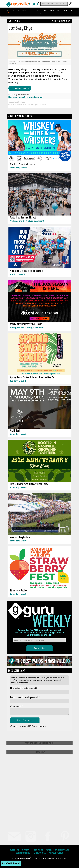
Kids (70, 10)
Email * (25, 697)
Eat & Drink (44, 10)
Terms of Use (39, 853)
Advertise (14, 850)
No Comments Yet (17, 97)
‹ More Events (14, 21)
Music (52, 10)
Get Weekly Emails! (11, 863)
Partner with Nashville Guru (39, 743)
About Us (38, 850)
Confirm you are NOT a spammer (28, 726)
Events (23, 10)
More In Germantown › (61, 21)
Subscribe (39, 752)
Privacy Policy (56, 853)
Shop (40, 14)
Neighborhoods (13, 10)
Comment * (17, 706)
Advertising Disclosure (31, 62)
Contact (26, 850)
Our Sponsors (23, 853)
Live (66, 10)
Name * (24, 688)
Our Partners (46, 62)
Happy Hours (33, 10)
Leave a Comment (35, 97)
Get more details (20, 88)
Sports (59, 10)
